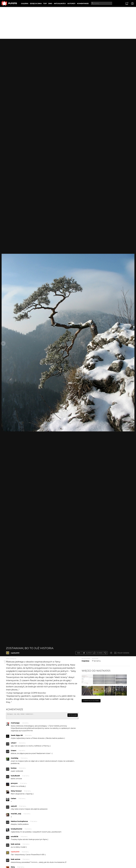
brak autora (15, 845)
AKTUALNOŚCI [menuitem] (60, 3)
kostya (14, 769)
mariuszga (15, 724)
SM (8, 838)
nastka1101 (15, 653)
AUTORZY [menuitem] (71, 3)
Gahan (13, 799)
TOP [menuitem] (45, 3)
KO (8, 770)
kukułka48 (15, 777)
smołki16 (15, 837)
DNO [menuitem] (50, 3)
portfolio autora (91, 701)
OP (8, 808)
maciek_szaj (16, 815)
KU (8, 778)
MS (8, 823)
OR (8, 745)
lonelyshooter (17, 830)
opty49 (14, 807)
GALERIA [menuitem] (25, 3)
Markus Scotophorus (19, 822)
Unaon (14, 751)
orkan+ (14, 744)
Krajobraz (85, 661)
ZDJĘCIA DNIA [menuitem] (36, 3)
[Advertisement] (68, 23)
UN (8, 752)
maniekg (15, 759)
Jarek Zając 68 (17, 736)
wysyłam (73, 715)
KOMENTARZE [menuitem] (83, 3)
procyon (14, 784)
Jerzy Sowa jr (16, 792)
